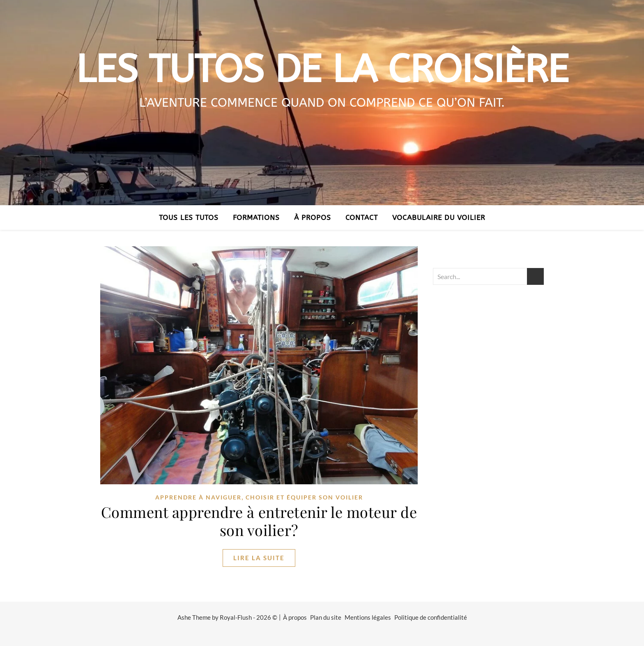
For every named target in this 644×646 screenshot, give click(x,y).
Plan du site (326, 617)
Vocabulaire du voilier (439, 218)
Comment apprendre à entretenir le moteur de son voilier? (259, 521)
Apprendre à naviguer (198, 497)
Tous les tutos (189, 218)
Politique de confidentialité (431, 617)
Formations (256, 218)
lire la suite (259, 558)
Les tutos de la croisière (322, 70)
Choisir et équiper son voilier (304, 497)
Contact (362, 218)
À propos (313, 218)
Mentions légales (368, 617)
